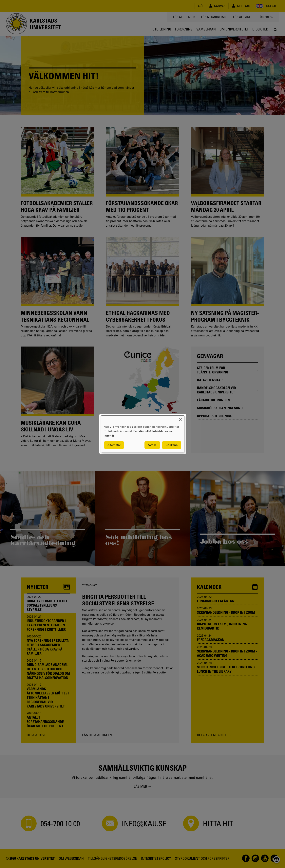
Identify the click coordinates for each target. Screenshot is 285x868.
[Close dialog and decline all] (180, 418)
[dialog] (143, 434)
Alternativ (114, 445)
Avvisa (152, 445)
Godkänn (172, 445)
